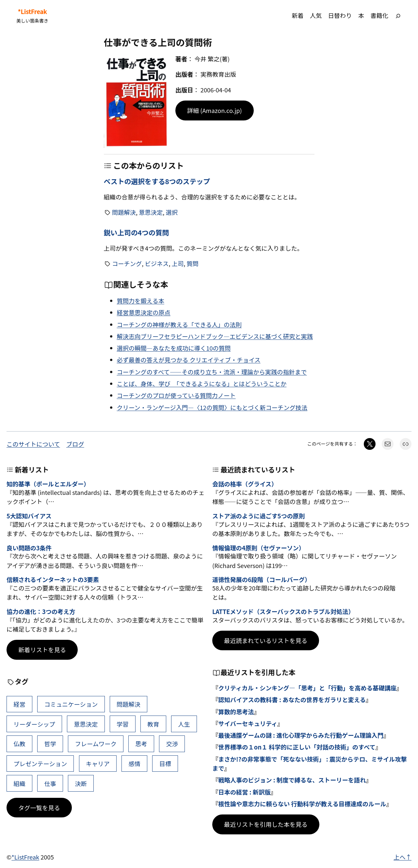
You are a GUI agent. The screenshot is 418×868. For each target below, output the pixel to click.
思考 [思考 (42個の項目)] (141, 744)
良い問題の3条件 (29, 548)
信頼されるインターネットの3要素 (53, 580)
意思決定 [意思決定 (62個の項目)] (86, 724)
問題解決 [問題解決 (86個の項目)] (129, 704)
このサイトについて (33, 444)
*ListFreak (32, 12)
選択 (172, 212)
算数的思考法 (236, 712)
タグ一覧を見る (39, 808)
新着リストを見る (42, 650)
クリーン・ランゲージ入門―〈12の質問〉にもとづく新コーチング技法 (212, 407)
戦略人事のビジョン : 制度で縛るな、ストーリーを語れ (292, 780)
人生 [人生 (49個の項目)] (184, 724)
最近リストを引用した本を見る (266, 824)
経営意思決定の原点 (144, 312)
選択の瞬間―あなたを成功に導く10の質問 (174, 348)
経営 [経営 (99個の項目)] (19, 704)
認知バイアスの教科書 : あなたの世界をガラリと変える (292, 700)
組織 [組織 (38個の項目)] (19, 783)
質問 (193, 263)
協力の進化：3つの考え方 (41, 612)
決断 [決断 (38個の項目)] (81, 783)
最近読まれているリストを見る (266, 640)
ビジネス (157, 263)
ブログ (75, 444)
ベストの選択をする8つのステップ (157, 181)
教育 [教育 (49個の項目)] (153, 724)
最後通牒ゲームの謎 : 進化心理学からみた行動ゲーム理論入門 (301, 735)
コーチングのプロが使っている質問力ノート (176, 395)
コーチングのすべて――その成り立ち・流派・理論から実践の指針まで (212, 372)
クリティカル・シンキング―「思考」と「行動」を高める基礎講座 (307, 688)
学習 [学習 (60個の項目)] (123, 724)
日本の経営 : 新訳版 (244, 792)
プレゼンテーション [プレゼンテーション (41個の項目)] (40, 764)
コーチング (127, 263)
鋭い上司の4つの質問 (137, 233)
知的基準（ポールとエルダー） (48, 484)
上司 (178, 263)
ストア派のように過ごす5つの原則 (258, 516)
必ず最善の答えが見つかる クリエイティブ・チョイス (189, 360)
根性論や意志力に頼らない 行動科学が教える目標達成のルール (302, 804)
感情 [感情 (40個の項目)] (134, 764)
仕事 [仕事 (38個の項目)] (50, 783)
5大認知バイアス (29, 516)
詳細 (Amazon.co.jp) (215, 110)
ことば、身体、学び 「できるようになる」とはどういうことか (202, 384)
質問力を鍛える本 (141, 301)
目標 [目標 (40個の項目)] (165, 764)
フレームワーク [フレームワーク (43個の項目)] (96, 744)
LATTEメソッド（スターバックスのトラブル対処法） (283, 612)
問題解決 (124, 212)
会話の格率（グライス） (245, 484)
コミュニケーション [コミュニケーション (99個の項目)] (71, 704)
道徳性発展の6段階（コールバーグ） (261, 580)
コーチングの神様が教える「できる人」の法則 (179, 324)
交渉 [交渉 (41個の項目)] (172, 744)
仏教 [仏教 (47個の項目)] (19, 744)
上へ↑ (402, 857)
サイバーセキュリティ (248, 723)
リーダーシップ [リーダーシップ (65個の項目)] (34, 724)
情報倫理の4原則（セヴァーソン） (258, 548)
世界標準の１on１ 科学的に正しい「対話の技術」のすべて (297, 747)
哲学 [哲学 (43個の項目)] (50, 744)
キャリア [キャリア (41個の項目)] (98, 764)
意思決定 (151, 212)
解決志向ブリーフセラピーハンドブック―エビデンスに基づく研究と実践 (215, 336)
